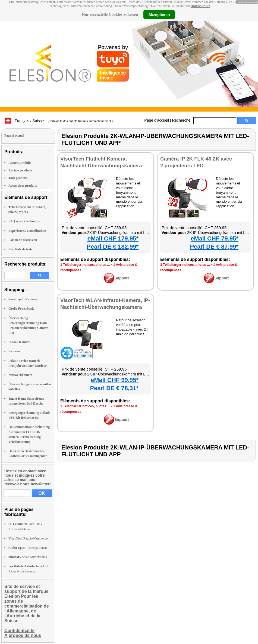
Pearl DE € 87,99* (214, 247)
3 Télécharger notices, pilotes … (185, 265)
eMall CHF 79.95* (215, 238)
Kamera (14, 351)
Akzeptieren (159, 14)
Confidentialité (19, 631)
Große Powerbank (21, 309)
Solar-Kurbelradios (28, 557)
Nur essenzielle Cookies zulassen (110, 14)
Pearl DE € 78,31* (114, 388)
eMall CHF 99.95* (115, 380)
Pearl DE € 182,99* (113, 247)
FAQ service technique (24, 221)
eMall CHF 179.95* (113, 238)
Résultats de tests (20, 249)
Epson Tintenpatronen (28, 548)
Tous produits (18, 178)
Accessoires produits (23, 186)
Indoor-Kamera (19, 342)
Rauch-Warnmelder (29, 538)
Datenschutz (200, 6)
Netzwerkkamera (21, 375)
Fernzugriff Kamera (23, 299)
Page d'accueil (157, 120)
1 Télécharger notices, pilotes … (85, 265)
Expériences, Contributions (27, 231)
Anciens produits (20, 170)
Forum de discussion (23, 240)
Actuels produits (20, 163)
